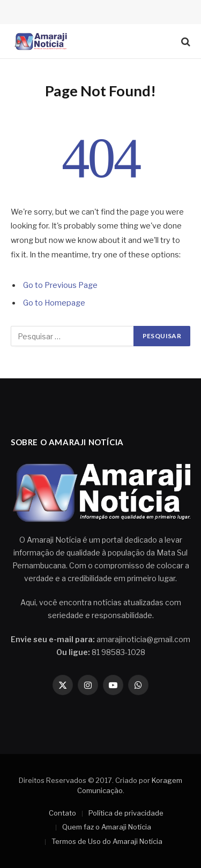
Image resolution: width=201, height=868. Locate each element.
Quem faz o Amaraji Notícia (107, 827)
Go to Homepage (54, 303)
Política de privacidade (126, 813)
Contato (62, 813)
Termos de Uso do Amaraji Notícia (107, 841)
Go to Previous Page (60, 285)
